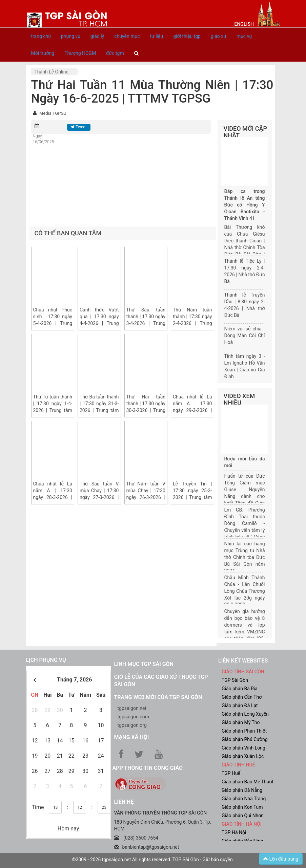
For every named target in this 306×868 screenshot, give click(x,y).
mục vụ (244, 36)
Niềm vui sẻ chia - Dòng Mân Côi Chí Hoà (245, 335)
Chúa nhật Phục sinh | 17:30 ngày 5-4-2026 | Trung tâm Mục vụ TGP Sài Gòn (53, 323)
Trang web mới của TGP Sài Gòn (158, 697)
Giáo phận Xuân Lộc (243, 756)
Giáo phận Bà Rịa (240, 689)
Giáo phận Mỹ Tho (241, 722)
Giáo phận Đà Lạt (240, 706)
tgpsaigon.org (132, 725)
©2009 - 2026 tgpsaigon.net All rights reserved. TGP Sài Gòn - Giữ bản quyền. (153, 860)
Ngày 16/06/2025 (44, 139)
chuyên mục (127, 36)
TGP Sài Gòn (235, 680)
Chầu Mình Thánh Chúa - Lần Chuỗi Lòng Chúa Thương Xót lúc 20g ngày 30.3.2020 (245, 591)
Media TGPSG (53, 113)
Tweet (79, 127)
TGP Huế (231, 773)
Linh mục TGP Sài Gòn (144, 664)
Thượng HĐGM (80, 53)
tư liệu (156, 36)
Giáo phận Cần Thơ (242, 697)
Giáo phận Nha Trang (244, 799)
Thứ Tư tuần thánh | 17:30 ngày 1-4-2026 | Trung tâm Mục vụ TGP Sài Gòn (53, 410)
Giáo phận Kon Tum (242, 807)
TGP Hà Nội (234, 832)
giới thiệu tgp (187, 36)
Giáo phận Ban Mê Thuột (248, 782)
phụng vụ (71, 36)
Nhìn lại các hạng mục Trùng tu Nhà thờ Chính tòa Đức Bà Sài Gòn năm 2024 (245, 557)
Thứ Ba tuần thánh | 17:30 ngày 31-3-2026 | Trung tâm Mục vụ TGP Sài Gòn (99, 410)
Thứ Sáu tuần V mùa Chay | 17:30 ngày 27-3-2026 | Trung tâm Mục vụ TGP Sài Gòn (99, 497)
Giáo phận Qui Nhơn (243, 816)
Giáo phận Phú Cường (245, 739)
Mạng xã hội (132, 737)
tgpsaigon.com (133, 717)
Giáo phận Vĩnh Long (243, 748)
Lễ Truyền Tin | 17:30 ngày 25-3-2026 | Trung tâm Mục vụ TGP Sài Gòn (192, 497)
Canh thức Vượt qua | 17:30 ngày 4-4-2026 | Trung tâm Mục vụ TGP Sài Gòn (99, 323)
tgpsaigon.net (132, 708)
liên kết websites (243, 661)
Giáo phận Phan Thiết (244, 731)
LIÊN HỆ (124, 802)
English (244, 24)
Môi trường (43, 53)
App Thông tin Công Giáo (148, 768)
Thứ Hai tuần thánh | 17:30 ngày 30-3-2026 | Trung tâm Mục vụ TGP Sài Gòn (146, 410)
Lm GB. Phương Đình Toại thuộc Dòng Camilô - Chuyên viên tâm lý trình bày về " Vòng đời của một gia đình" (245, 530)
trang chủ (41, 36)
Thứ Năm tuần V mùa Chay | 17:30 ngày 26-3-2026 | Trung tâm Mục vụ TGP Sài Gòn (146, 497)
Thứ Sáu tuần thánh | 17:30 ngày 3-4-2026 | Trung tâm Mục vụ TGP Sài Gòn (146, 323)
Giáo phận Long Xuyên (245, 714)
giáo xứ (219, 36)
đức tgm (115, 53)
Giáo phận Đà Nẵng (242, 790)
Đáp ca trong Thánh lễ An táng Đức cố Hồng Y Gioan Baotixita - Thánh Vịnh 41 (245, 205)
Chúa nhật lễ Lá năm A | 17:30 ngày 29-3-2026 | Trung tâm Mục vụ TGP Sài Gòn (192, 410)
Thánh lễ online (52, 72)
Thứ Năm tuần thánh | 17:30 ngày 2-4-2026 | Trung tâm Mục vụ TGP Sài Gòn (192, 323)
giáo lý (97, 36)
